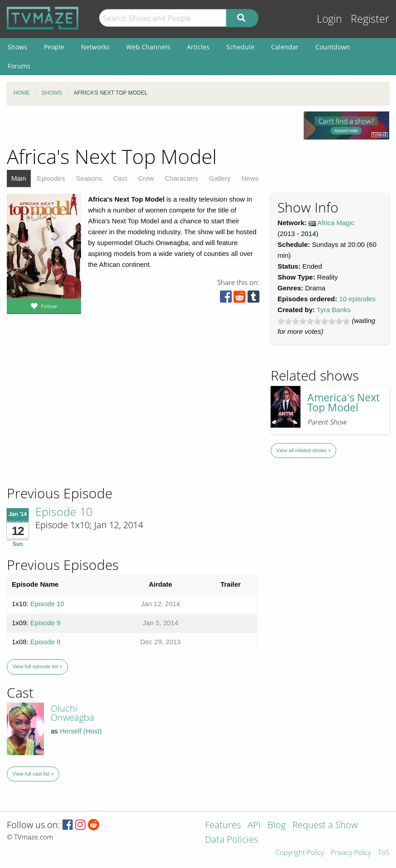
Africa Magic (336, 223)
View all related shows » (304, 450)
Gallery (220, 178)
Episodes (51, 178)
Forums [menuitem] (19, 66)
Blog (277, 826)
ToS (384, 853)
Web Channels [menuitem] (148, 47)
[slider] (314, 321)
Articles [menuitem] (198, 47)
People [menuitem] (54, 47)
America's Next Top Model (344, 403)
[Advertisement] (72, 423)
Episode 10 (64, 511)
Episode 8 (45, 642)
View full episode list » (37, 666)
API (254, 826)
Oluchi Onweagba (72, 713)
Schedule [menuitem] (240, 47)
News (250, 178)
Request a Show (325, 826)
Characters (181, 178)
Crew (146, 178)
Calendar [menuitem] (285, 47)
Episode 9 (45, 623)
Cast (120, 178)
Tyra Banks (334, 310)
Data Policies (231, 840)
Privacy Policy (351, 853)
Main (19, 178)
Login (329, 19)
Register (370, 19)
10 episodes (357, 299)
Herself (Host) (81, 731)
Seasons (89, 178)
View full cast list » (33, 774)
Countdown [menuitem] (333, 47)
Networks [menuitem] (95, 47)
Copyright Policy (300, 853)
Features (223, 826)
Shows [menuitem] (17, 47)
